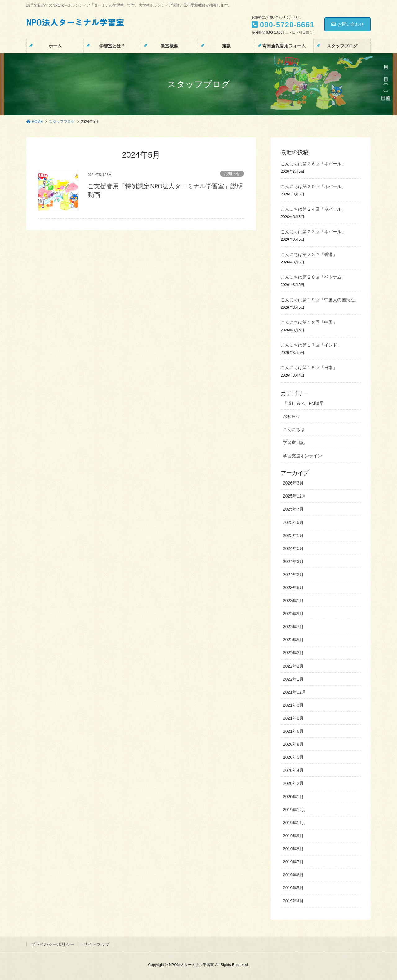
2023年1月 (293, 601)
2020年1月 (293, 797)
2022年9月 (293, 614)
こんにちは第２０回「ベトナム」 (313, 277)
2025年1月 (293, 535)
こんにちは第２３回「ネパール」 (313, 232)
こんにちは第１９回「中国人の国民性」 (320, 300)
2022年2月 (293, 666)
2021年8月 (293, 718)
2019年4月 (293, 901)
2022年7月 (293, 627)
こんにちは (294, 429)
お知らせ (232, 174)
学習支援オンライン (302, 456)
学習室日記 (294, 442)
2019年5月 (293, 888)
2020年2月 (293, 783)
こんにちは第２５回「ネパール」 (313, 186)
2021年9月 (293, 705)
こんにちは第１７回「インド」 (311, 345)
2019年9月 (293, 836)
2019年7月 (293, 862)
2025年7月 (293, 509)
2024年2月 (293, 575)
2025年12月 (294, 496)
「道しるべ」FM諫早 (303, 403)
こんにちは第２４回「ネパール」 (313, 209)
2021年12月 (294, 692)
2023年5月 (293, 588)
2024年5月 (293, 548)
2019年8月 (293, 849)
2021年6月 (293, 731)
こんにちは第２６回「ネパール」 (313, 164)
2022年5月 (293, 640)
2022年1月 (293, 679)
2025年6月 (293, 522)
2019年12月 (294, 810)
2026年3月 (293, 483)
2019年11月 (294, 823)
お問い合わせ (348, 24)
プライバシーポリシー (53, 944)
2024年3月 (293, 562)
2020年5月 (293, 757)
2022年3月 (293, 653)
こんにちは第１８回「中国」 (309, 322)
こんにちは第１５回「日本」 (309, 368)
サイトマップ (96, 944)
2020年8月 (293, 744)
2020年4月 (293, 770)
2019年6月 (293, 875)
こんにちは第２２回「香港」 (309, 254)
